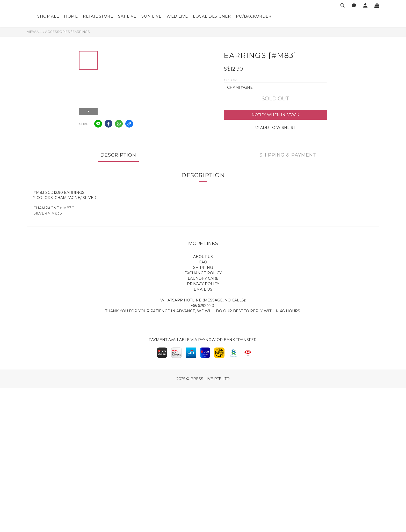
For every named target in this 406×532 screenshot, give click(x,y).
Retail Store (98, 16)
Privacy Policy (203, 284)
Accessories (57, 32)
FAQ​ (203, 262)
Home (71, 16)
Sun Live (151, 16)
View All (35, 32)
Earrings (81, 32)
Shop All (48, 16)
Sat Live (127, 16)
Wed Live (177, 16)
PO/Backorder (254, 16)
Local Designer (212, 16)
